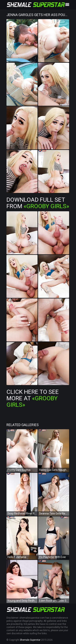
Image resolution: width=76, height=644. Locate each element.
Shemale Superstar (30, 640)
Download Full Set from (38, 203)
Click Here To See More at (33, 398)
